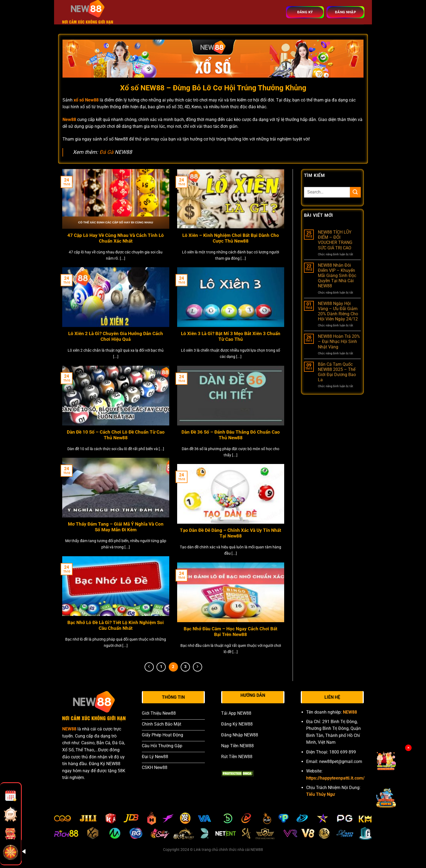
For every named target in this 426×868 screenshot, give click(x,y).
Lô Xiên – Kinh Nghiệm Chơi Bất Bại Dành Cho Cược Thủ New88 (231, 238)
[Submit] (355, 192)
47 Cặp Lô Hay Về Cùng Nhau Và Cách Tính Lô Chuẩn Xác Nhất (116, 238)
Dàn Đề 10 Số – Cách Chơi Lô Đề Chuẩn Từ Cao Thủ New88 (116, 435)
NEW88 (69, 729)
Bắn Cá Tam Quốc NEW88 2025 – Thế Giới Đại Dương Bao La (337, 372)
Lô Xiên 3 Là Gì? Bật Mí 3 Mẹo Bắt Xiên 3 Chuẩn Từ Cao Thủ (231, 337)
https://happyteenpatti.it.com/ (335, 778)
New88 (69, 120)
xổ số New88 (86, 100)
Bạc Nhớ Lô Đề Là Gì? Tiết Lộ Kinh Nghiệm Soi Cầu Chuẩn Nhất (116, 626)
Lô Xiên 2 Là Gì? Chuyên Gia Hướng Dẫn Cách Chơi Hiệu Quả (116, 337)
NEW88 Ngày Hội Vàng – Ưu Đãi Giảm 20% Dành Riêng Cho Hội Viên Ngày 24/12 (338, 311)
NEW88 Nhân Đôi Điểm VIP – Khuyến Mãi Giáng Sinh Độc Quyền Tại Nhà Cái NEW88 (337, 276)
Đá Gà (106, 152)
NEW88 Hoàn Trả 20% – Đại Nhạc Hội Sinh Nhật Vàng (339, 341)
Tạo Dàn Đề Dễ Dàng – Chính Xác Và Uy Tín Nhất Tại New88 (231, 533)
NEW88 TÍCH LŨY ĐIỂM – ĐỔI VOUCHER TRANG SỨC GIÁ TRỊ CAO (335, 240)
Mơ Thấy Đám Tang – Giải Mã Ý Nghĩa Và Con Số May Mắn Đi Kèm (116, 527)
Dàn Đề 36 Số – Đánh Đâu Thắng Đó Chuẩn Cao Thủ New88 (231, 435)
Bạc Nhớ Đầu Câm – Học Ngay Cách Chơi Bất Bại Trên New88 (231, 632)
